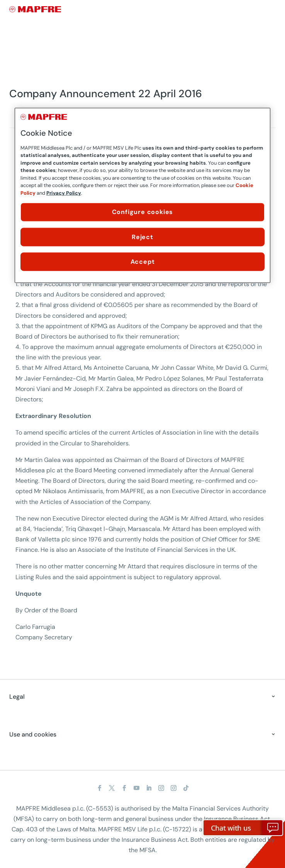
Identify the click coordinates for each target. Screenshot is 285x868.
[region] (142, 195)
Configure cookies (143, 212)
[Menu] (271, 10)
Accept (143, 262)
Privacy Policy (64, 193)
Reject (142, 237)
